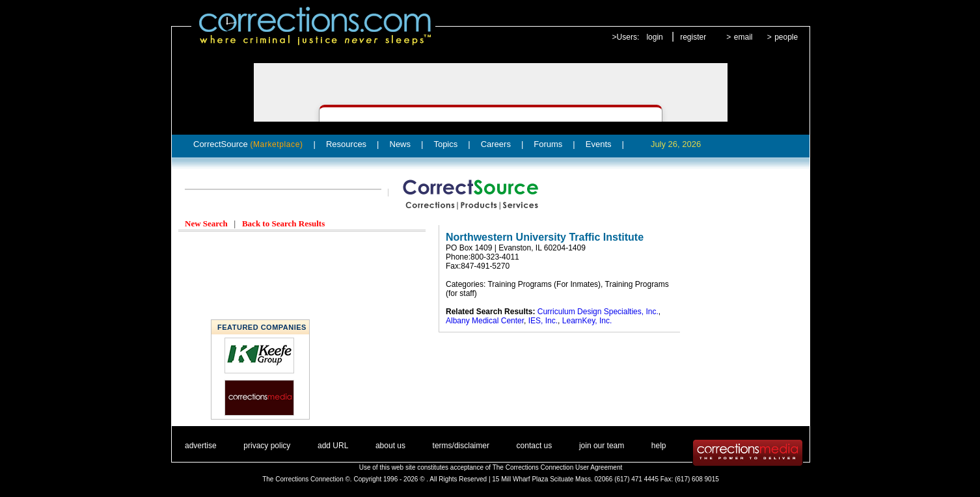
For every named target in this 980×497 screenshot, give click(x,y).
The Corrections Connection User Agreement (558, 467)
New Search (206, 223)
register (693, 37)
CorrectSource (248, 144)
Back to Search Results (283, 223)
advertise (201, 446)
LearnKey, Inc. (587, 321)
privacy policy (267, 446)
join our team (602, 446)
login (654, 37)
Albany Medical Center (485, 321)
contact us (535, 446)
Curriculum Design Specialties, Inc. (598, 312)
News (401, 144)
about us (390, 446)
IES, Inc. (543, 321)
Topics (445, 144)
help (659, 446)
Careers (496, 144)
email (743, 37)
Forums (548, 144)
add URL (333, 446)
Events (599, 144)
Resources (346, 144)
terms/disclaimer (461, 446)
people (786, 37)
